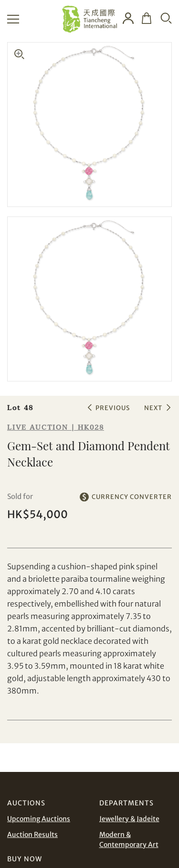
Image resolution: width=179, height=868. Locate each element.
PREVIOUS (113, 408)
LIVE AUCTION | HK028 (56, 428)
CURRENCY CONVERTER (132, 497)
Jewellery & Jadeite (129, 819)
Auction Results (32, 835)
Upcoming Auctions (39, 819)
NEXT (153, 408)
